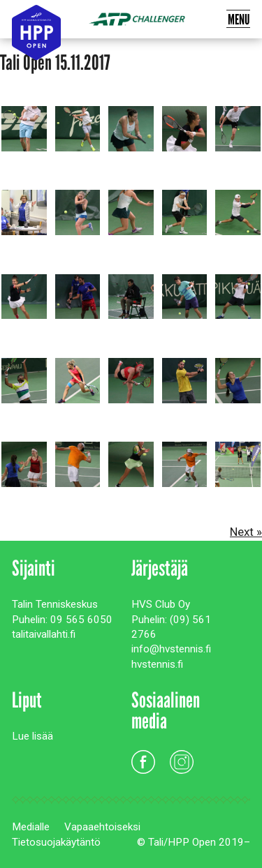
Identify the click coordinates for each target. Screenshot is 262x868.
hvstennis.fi (157, 664)
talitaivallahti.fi (44, 634)
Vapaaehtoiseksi (102, 827)
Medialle (31, 827)
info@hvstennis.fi (171, 649)
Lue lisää (32, 736)
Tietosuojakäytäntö (56, 842)
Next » (246, 532)
